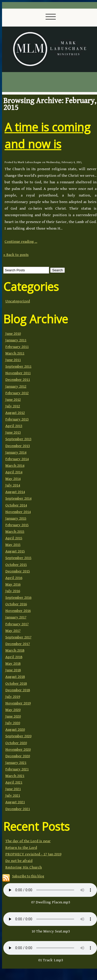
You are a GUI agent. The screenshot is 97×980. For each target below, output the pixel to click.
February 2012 (17, 393)
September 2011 (18, 366)
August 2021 (15, 802)
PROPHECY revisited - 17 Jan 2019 (33, 854)
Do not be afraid (19, 861)
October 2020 (16, 743)
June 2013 (13, 432)
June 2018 (13, 670)
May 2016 (13, 584)
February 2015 (17, 525)
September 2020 (18, 736)
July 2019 (13, 697)
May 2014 (13, 479)
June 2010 (13, 334)
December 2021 (18, 809)
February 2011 (17, 347)
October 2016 (16, 604)
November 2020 (18, 750)
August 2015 (15, 551)
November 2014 (18, 512)
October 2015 (16, 565)
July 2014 (13, 485)
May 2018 (13, 664)
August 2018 (15, 677)
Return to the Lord (21, 848)
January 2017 (16, 617)
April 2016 (14, 578)
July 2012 (13, 406)
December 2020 (18, 756)
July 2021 (13, 796)
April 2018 (14, 657)
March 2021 (15, 776)
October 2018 (16, 684)
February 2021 (17, 769)
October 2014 (16, 505)
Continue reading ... (21, 242)
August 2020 (15, 730)
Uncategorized (18, 301)
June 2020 (13, 716)
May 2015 (13, 545)
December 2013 (18, 446)
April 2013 (14, 426)
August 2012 (15, 413)
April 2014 (14, 472)
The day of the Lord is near (28, 841)
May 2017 (13, 631)
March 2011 (15, 353)
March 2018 (15, 650)
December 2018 (18, 690)
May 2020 (13, 710)
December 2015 (18, 571)
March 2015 (15, 532)
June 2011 (13, 360)
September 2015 (18, 558)
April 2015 (14, 538)
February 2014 (17, 459)
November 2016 (18, 611)
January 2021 (16, 763)
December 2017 (18, 644)
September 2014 (18, 498)
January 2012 (16, 386)
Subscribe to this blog (28, 876)
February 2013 (17, 419)
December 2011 (18, 380)
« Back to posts (16, 255)
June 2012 (13, 400)
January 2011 (16, 340)
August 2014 (15, 492)
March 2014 (15, 466)
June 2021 (13, 789)
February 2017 (17, 624)
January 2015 (16, 518)
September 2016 (18, 598)
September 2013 (18, 439)
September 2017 (18, 637)
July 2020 (13, 723)
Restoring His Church (24, 867)
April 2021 (14, 782)
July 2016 (13, 591)
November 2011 (18, 373)
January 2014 (16, 452)
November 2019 (18, 703)
